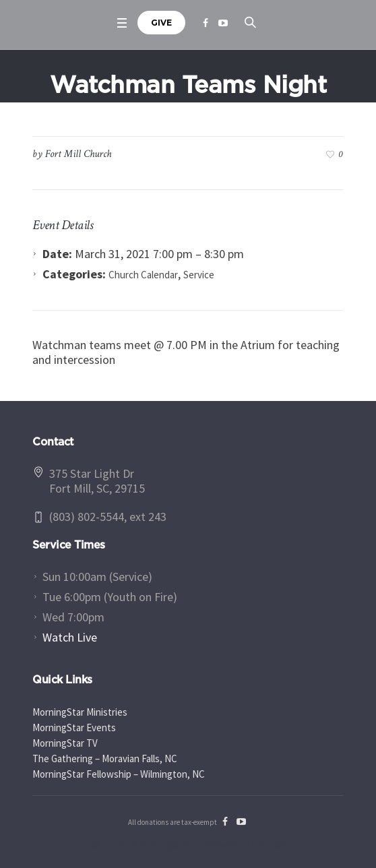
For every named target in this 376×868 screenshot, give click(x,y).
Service (199, 275)
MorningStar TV (65, 743)
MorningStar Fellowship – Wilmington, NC (119, 774)
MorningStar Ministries (80, 712)
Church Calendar (143, 275)
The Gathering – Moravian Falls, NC (105, 758)
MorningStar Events (74, 727)
